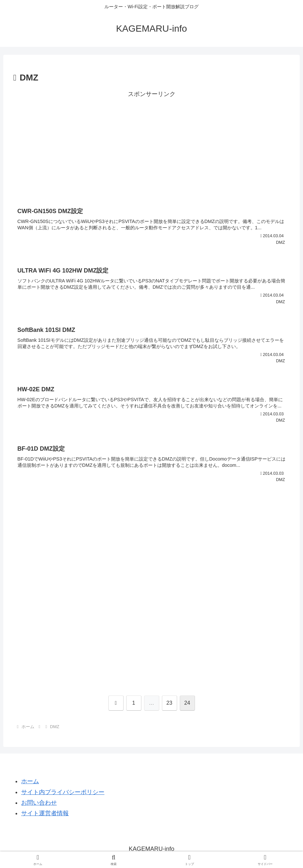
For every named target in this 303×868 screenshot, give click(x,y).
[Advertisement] (151, 146)
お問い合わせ (39, 803)
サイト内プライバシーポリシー (63, 792)
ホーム (30, 781)
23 (170, 703)
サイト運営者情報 (45, 813)
